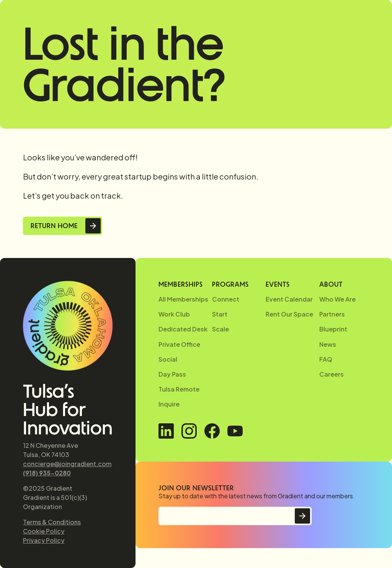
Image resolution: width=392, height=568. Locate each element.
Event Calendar (289, 299)
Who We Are (337, 299)
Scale (220, 329)
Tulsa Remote (179, 389)
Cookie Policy (44, 531)
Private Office (179, 344)
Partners (332, 314)
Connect (226, 299)
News (328, 344)
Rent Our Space (289, 314)
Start (220, 314)
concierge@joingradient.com (67, 464)
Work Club (174, 314)
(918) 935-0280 (47, 473)
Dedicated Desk (183, 329)
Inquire (169, 404)
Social (168, 359)
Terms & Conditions (52, 522)
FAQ (326, 359)
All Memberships (183, 299)
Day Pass (172, 374)
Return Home (54, 226)
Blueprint (333, 329)
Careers (332, 374)
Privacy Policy (44, 540)
